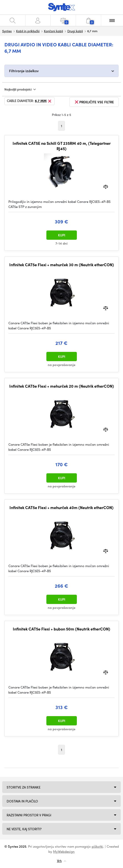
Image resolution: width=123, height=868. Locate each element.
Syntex (7, 31)
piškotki (97, 846)
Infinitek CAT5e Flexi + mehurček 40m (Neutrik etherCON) (61, 508)
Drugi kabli (75, 31)
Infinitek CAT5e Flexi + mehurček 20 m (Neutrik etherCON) (62, 386)
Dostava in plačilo (22, 801)
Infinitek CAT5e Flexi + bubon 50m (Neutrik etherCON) (61, 629)
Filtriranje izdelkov (24, 71)
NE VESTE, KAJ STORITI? (24, 829)
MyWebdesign (64, 851)
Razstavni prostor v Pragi (29, 815)
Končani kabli (53, 31)
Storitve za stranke (24, 787)
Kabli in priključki (28, 31)
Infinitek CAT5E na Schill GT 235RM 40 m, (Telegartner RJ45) (62, 146)
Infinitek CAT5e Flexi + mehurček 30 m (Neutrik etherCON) (62, 265)
